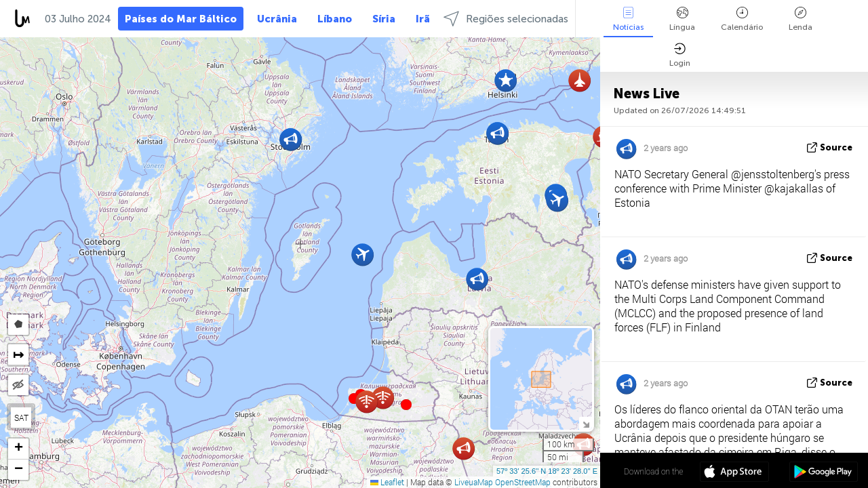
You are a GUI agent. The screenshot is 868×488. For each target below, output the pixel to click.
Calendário (742, 19)
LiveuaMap (474, 482)
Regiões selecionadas (506, 19)
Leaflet (387, 482)
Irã (423, 19)
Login (680, 55)
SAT (21, 418)
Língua (682, 19)
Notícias (628, 19)
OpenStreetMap (523, 482)
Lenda (801, 19)
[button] (406, 405)
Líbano (335, 19)
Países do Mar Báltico (181, 19)
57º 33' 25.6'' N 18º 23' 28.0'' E (547, 471)
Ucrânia (277, 19)
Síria (384, 19)
